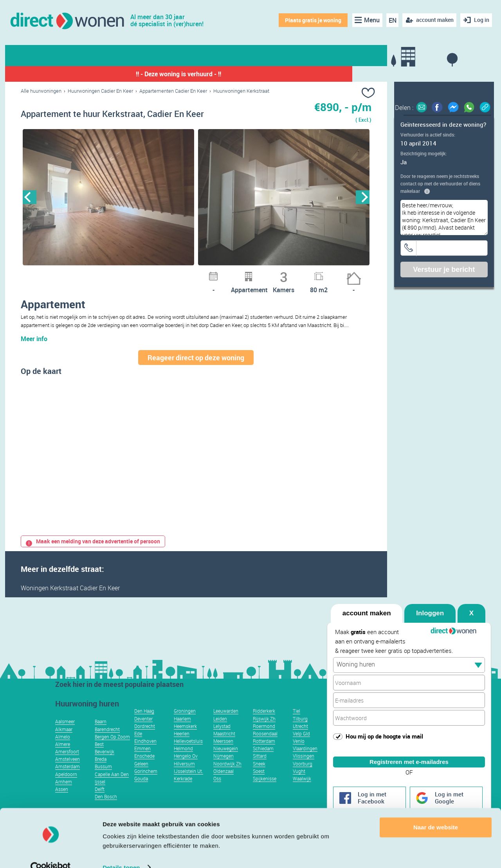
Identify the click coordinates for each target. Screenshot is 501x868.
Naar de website (436, 813)
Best (99, 756)
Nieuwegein (226, 760)
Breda (101, 771)
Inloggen (430, 606)
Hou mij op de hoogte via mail (384, 729)
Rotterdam (264, 753)
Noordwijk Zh (227, 775)
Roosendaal (265, 745)
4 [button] (186, 274)
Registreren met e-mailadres (409, 755)
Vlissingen (304, 767)
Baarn (101, 733)
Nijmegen (223, 767)
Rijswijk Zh (264, 730)
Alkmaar (64, 741)
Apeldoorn (66, 786)
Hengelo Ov (186, 767)
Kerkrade (183, 790)
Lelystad (222, 738)
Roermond (264, 738)
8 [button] (227, 274)
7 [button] (216, 274)
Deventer (143, 730)
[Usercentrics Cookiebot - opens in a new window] (51, 853)
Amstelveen (68, 771)
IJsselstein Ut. (188, 783)
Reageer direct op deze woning (196, 369)
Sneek (259, 775)
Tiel (296, 722)
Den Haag (144, 722)
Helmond (183, 760)
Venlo (299, 753)
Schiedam (263, 760)
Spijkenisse (265, 790)
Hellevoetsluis (188, 753)
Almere (63, 756)
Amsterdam (68, 778)
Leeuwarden (226, 722)
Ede (138, 745)
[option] (108, 198)
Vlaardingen (305, 760)
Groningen (185, 722)
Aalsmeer (65, 733)
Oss (217, 790)
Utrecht (300, 738)
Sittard (260, 767)
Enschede (144, 767)
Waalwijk (302, 790)
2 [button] (166, 274)
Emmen (142, 760)
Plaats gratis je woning (312, 20)
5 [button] (196, 274)
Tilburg (300, 730)
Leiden (220, 730)
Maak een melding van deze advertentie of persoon (93, 553)
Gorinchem (146, 783)
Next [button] (363, 197)
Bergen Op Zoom (112, 748)
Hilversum (184, 775)
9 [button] (237, 274)
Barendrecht (107, 741)
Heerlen (182, 745)
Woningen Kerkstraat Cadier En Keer (70, 600)
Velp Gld (301, 745)
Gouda (141, 790)
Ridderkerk (264, 722)
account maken (367, 606)
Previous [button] (30, 197)
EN (392, 20)
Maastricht (224, 745)
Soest (259, 783)
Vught (299, 783)
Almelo (63, 748)
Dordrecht (145, 738)
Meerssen (223, 753)
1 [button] (155, 274)
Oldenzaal (223, 783)
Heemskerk (185, 738)
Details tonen (121, 853)
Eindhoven (145, 753)
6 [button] (206, 274)
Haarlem (182, 730)
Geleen (141, 775)
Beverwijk (105, 763)
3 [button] (176, 274)
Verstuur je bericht (444, 270)
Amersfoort (67, 763)
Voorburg (303, 775)
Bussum (103, 778)
